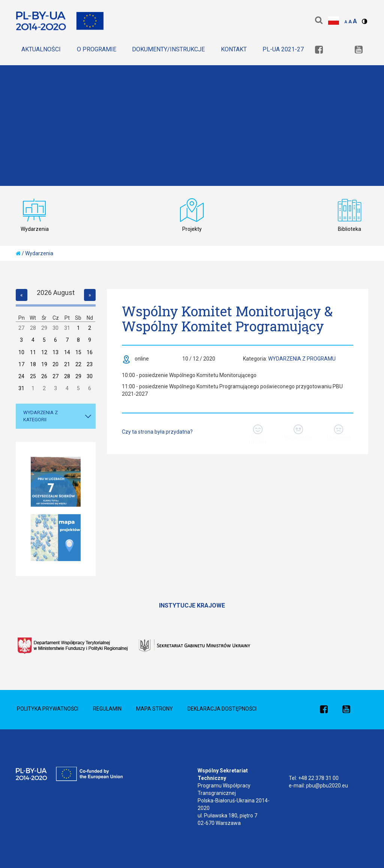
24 (21, 376)
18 (33, 364)
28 (33, 328)
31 (67, 328)
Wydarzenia (39, 253)
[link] (319, 50)
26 (44, 376)
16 (90, 352)
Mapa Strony (154, 709)
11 (33, 352)
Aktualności (41, 49)
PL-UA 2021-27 (283, 49)
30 (55, 328)
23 (90, 364)
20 (55, 364)
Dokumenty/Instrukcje (168, 49)
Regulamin (107, 709)
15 (78, 352)
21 (67, 364)
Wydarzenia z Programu (302, 359)
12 (44, 352)
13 (55, 352)
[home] (18, 253)
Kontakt (234, 49)
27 (21, 328)
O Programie (97, 49)
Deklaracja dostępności (222, 709)
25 (33, 376)
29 (44, 328)
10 (21, 352)
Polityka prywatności (48, 709)
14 (67, 352)
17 (21, 364)
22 (78, 364)
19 (44, 364)
